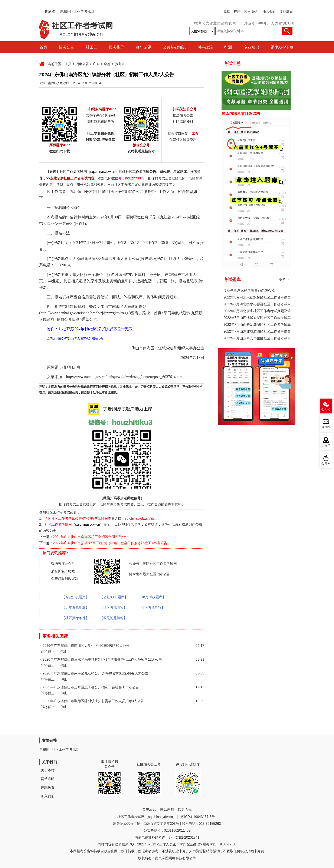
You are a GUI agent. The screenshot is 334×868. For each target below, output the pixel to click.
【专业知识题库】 (75, 597)
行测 (228, 47)
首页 (43, 47)
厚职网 (44, 750)
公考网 (326, 464)
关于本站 (48, 770)
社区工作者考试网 (73, 172)
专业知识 (251, 47)
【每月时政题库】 (152, 597)
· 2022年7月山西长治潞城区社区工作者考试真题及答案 (256, 325)
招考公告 (66, 47)
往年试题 (144, 47)
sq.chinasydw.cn (103, 172)
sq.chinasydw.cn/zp (140, 519)
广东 (96, 64)
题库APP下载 (282, 47)
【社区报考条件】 (75, 618)
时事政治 (205, 47)
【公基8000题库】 (114, 597)
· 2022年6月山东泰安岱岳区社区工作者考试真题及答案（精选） (256, 339)
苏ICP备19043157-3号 (198, 817)
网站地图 (268, 12)
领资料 (326, 427)
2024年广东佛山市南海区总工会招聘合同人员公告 (91, 537)
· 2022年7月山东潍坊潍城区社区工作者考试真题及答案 (256, 332)
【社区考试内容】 (113, 608)
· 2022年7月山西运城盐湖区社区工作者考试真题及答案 (256, 319)
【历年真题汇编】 (75, 608)
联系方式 (185, 810)
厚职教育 (286, 12)
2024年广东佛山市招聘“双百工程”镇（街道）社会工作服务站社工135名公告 (110, 543)
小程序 (326, 445)
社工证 (92, 47)
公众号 (326, 410)
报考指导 (117, 47)
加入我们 (48, 796)
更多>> (284, 279)
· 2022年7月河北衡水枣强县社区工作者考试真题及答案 (256, 305)
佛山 (118, 64)
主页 (68, 64)
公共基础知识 (174, 47)
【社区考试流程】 (151, 608)
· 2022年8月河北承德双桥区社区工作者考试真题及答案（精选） (256, 298)
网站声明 (48, 779)
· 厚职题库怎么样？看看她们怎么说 (248, 291)
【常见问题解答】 (113, 618)
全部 (107, 64)
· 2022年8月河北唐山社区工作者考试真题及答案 (256, 312)
